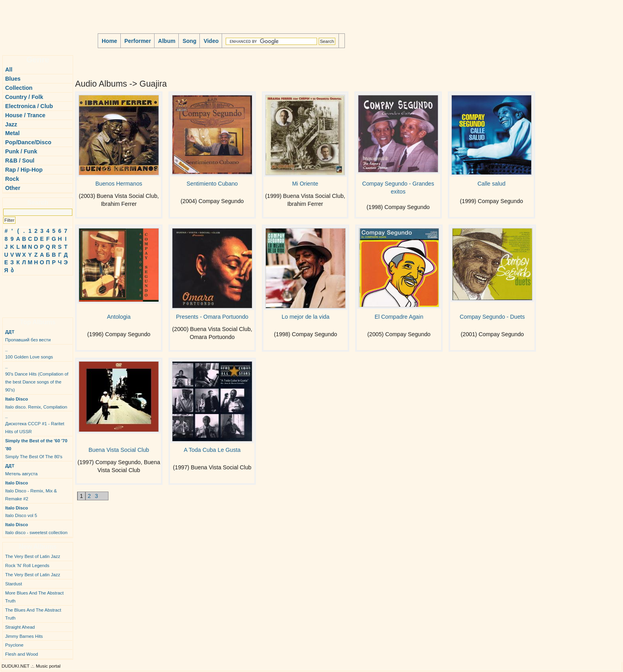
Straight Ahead (20, 627)
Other (13, 188)
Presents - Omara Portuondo (212, 317)
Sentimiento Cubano (212, 184)
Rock (12, 179)
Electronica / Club (29, 106)
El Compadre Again (399, 317)
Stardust (14, 584)
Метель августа (21, 470)
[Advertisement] (26, 293)
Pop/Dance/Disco (28, 142)
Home (109, 41)
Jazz (11, 124)
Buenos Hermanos (119, 184)
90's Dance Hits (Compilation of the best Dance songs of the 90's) (37, 378)
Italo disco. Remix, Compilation (36, 403)
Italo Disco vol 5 (21, 512)
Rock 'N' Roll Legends (27, 565)
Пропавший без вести (28, 336)
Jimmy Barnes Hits (24, 636)
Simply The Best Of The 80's (36, 449)
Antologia (119, 317)
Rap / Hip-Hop (24, 170)
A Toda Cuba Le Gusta (212, 450)
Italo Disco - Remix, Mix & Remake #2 (31, 491)
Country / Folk (24, 97)
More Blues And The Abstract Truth (34, 597)
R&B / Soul (20, 161)
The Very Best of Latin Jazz (33, 556)
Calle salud (491, 184)
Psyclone (14, 645)
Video (211, 41)
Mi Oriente (305, 184)
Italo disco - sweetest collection (36, 529)
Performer (138, 41)
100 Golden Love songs (29, 353)
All (9, 70)
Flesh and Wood (22, 654)
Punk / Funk (21, 151)
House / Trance (25, 115)
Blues (13, 79)
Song (189, 41)
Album (167, 41)
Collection (19, 88)
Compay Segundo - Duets (492, 317)
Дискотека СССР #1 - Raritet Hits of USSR (35, 424)
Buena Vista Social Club (119, 450)
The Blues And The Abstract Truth (33, 614)
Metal (12, 133)
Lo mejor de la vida (306, 317)
